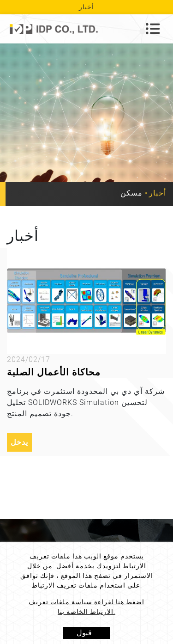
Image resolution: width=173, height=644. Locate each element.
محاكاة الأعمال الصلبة (54, 372)
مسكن (131, 193)
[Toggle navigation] (153, 29)
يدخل (19, 442)
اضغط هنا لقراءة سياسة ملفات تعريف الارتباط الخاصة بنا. (86, 607)
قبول (84, 633)
